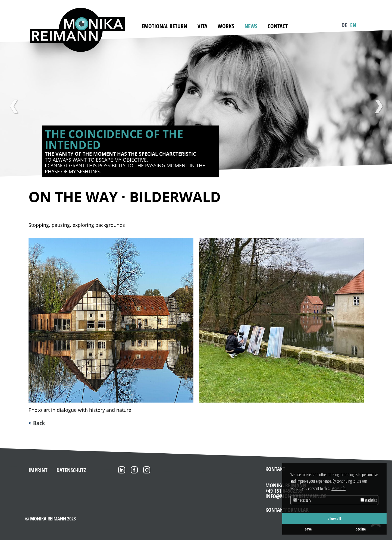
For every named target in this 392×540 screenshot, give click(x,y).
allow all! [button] (334, 518)
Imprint (38, 470)
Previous (14, 106)
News (251, 26)
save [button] (308, 529)
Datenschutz (71, 470)
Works (226, 26)
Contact (278, 26)
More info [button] (338, 488)
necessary (302, 500)
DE (344, 25)
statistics (369, 500)
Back (39, 423)
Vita (202, 26)
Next (378, 106)
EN (353, 25)
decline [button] (361, 529)
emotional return (164, 26)
